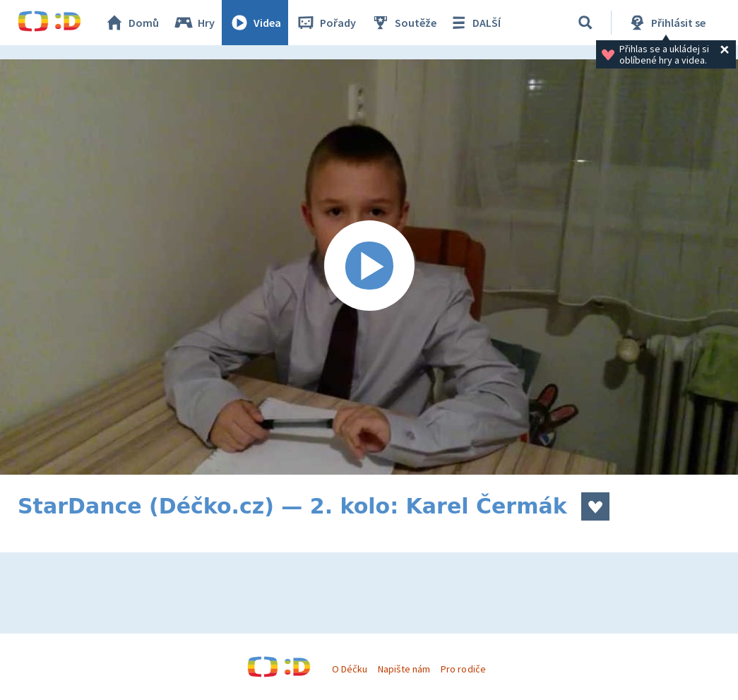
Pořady (326, 23)
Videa (255, 23)
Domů (131, 23)
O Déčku (350, 669)
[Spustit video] (369, 267)
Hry (194, 23)
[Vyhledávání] (585, 23)
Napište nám (404, 669)
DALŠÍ (474, 23)
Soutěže (403, 23)
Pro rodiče (463, 669)
